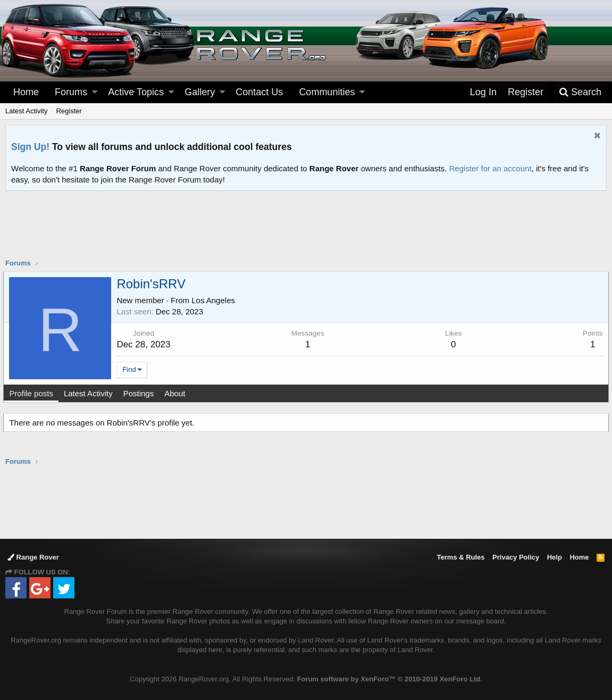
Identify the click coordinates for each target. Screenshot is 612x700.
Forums (71, 92)
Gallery (200, 92)
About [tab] (177, 393)
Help (555, 557)
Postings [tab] (140, 393)
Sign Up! (30, 147)
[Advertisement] (306, 231)
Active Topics (136, 92)
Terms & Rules (460, 557)
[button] (95, 92)
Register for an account (490, 168)
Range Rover (33, 557)
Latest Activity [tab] (90, 393)
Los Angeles (215, 300)
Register (69, 111)
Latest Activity (26, 111)
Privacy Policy (516, 557)
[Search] (580, 92)
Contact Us (259, 92)
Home (26, 92)
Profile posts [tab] (33, 393)
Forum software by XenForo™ (389, 679)
